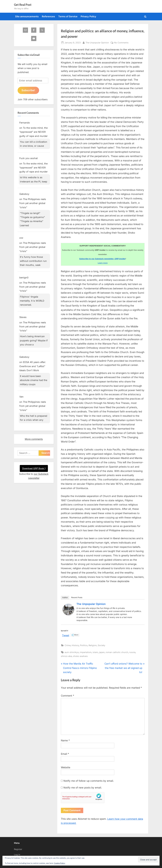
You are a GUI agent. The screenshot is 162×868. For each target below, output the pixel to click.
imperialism (86, 652)
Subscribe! (28, 90)
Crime (68, 645)
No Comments (121, 43)
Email (65, 754)
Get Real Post (23, 5)
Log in (17, 855)
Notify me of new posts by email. (83, 788)
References (48, 16)
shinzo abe (66, 656)
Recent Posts (77, 597)
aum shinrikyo (72, 652)
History (75, 645)
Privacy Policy (88, 16)
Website (66, 767)
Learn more (103, 263)
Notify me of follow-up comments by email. (89, 781)
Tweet (66, 635)
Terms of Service (68, 16)
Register (18, 849)
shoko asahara (80, 656)
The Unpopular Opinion (97, 42)
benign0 (24, 278)
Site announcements (27, 16)
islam (95, 652)
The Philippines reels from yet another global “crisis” (33, 203)
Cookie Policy (60, 863)
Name (65, 740)
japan (102, 652)
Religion (93, 645)
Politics (84, 645)
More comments (34, 439)
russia (132, 652)
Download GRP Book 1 (34, 469)
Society (101, 645)
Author (65, 597)
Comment (68, 696)
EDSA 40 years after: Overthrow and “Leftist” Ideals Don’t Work (33, 366)
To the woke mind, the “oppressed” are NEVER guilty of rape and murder (33, 132)
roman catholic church (117, 652)
